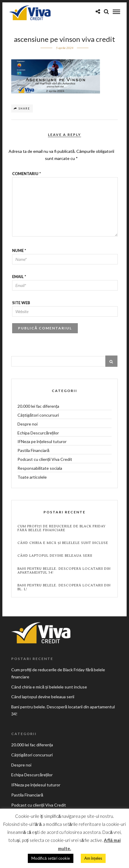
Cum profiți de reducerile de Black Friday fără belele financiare (62, 528)
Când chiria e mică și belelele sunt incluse (63, 543)
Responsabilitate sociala (40, 468)
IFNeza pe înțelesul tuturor (42, 441)
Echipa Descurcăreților (38, 433)
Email (19, 277)
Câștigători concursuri (38, 415)
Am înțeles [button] (93, 858)
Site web (21, 303)
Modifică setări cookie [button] (50, 858)
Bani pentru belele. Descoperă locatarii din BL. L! (64, 587)
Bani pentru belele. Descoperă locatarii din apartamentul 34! (64, 571)
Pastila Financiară (33, 450)
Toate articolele (32, 477)
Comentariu (26, 174)
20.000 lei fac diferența (38, 406)
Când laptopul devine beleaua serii (55, 556)
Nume (19, 250)
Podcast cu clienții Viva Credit (45, 459)
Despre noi (28, 424)
